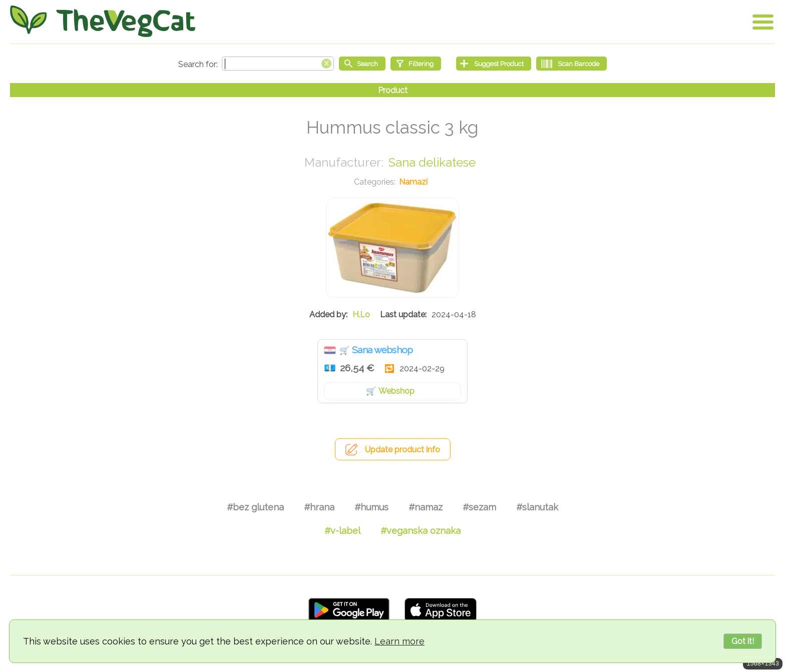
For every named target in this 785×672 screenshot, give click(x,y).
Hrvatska (330, 350)
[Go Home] (103, 21)
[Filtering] (416, 64)
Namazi (413, 182)
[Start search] (362, 64)
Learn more (400, 641)
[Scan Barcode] (571, 64)
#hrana (319, 507)
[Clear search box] (326, 63)
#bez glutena (255, 507)
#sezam (479, 507)
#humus (371, 507)
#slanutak (537, 507)
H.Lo (361, 314)
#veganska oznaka (421, 531)
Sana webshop (382, 350)
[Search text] (278, 64)
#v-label (342, 531)
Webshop (397, 391)
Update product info (403, 450)
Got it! (743, 641)
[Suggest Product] (494, 64)
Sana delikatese (432, 162)
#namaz (426, 507)
